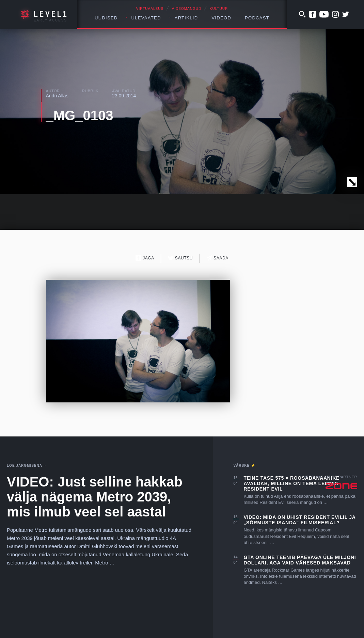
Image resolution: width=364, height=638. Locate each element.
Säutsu (180, 258)
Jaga (145, 258)
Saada (217, 258)
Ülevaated (146, 18)
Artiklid (186, 18)
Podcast (257, 18)
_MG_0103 (80, 115)
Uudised (106, 18)
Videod (221, 18)
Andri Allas (57, 96)
